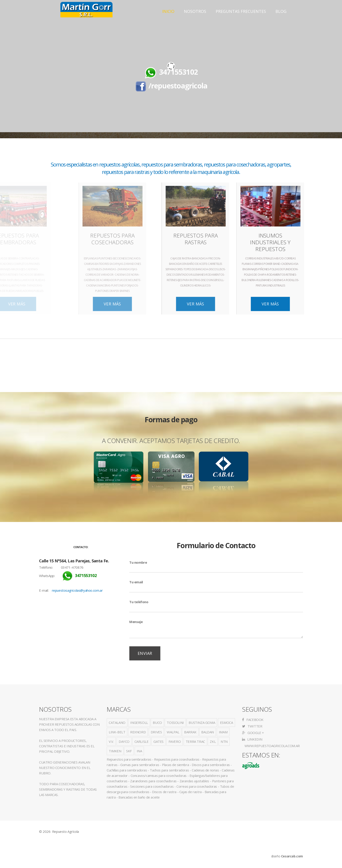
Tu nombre (138, 562)
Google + (253, 733)
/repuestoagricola (178, 86)
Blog (281, 11)
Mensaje (136, 622)
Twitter (252, 726)
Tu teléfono (139, 602)
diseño (287, 856)
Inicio (168, 11)
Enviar (145, 653)
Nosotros (195, 11)
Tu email (136, 582)
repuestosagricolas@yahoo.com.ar (77, 590)
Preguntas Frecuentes (241, 11)
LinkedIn (252, 739)
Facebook (253, 720)
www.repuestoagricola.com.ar (272, 746)
